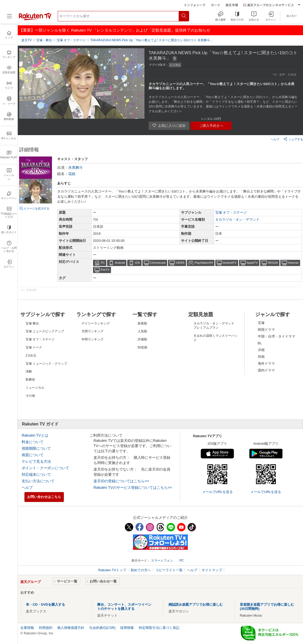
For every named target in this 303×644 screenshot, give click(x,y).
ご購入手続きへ (211, 126)
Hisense (293, 263)
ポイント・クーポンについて (45, 468)
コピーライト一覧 (169, 570)
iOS (137, 263)
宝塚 (261, 323)
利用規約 (46, 628)
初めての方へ (141, 570)
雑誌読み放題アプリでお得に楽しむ (196, 604)
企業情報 (27, 628)
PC (103, 263)
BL (260, 343)
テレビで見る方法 (36, 461)
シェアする (293, 139)
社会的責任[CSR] (102, 628)
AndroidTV (230, 263)
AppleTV (252, 263)
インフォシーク (195, 5)
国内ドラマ (266, 370)
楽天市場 (232, 5)
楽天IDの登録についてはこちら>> (121, 481)
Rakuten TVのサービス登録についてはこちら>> (133, 487)
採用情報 (127, 628)
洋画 (261, 350)
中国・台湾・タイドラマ (276, 336)
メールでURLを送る (217, 492)
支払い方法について (38, 481)
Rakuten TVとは (35, 435)
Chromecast (158, 263)
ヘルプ (275, 139)
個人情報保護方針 (71, 628)
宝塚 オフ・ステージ (231, 212)
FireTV (105, 270)
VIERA (180, 263)
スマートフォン (162, 561)
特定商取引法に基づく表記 (159, 628)
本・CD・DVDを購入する (45, 604)
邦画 (261, 357)
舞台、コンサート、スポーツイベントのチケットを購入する (124, 607)
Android (120, 263)
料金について (33, 442)
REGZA (273, 263)
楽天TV (27, 40)
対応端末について (36, 474)
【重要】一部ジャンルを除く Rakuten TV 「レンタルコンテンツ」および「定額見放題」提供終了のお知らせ (115, 30)
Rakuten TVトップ (113, 570)
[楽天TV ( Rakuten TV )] (35, 19)
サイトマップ (212, 570)
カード (215, 5)
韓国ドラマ (266, 330)
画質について (33, 455)
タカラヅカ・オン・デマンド (237, 219)
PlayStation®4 (204, 263)
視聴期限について (36, 448)
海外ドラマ (266, 363)
